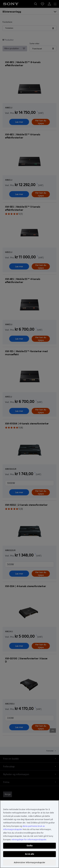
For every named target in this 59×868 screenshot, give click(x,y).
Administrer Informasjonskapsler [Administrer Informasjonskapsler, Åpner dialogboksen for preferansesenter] (29, 862)
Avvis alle (29, 854)
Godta (30, 846)
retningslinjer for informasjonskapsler (29, 840)
